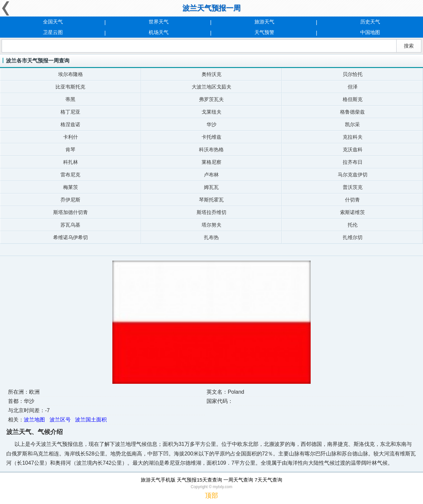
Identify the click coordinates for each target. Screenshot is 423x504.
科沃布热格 (211, 149)
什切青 (352, 200)
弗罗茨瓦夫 (211, 99)
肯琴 (70, 149)
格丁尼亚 (70, 112)
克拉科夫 (353, 137)
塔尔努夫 (211, 225)
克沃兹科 (353, 149)
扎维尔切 (353, 237)
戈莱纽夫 (211, 112)
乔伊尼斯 (70, 200)
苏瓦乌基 (70, 225)
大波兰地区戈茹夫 (211, 87)
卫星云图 (53, 32)
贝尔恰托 (353, 74)
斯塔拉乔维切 (211, 212)
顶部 (211, 495)
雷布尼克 (70, 175)
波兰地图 (34, 420)
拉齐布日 (353, 162)
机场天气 (159, 32)
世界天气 (159, 22)
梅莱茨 (71, 187)
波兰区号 (60, 420)
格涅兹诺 (70, 124)
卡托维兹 (211, 137)
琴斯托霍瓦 (211, 200)
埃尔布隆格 (71, 74)
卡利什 (71, 137)
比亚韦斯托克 (70, 87)
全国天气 (53, 22)
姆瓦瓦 (211, 187)
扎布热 (211, 237)
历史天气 (370, 22)
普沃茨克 (353, 187)
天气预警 (264, 32)
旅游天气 (264, 22)
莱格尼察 (211, 162)
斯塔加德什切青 (71, 212)
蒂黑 (70, 99)
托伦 (353, 225)
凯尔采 (352, 124)
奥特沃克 (211, 74)
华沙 (211, 124)
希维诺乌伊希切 (71, 237)
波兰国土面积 (91, 420)
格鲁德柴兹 (352, 112)
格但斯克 (353, 99)
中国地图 (370, 32)
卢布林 (211, 175)
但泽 (353, 87)
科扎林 (71, 162)
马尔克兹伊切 (353, 175)
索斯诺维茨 (352, 212)
